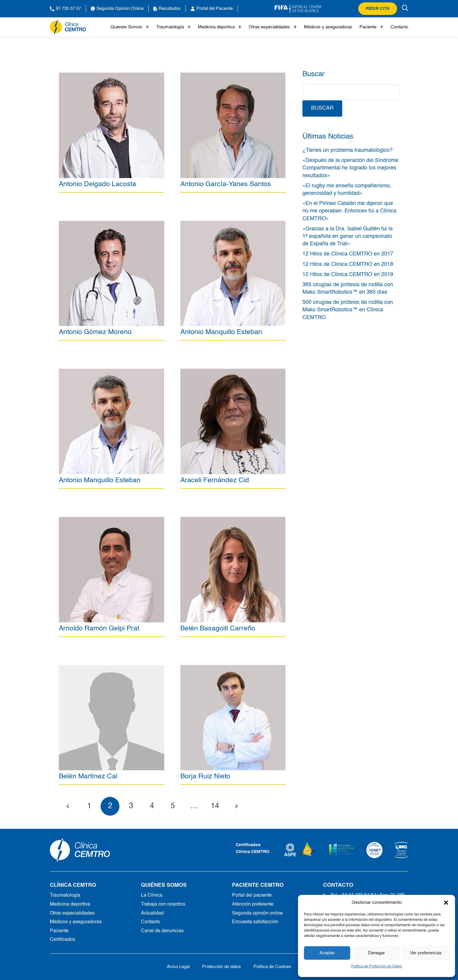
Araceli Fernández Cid (215, 480)
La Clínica (152, 895)
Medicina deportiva (220, 27)
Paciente (371, 27)
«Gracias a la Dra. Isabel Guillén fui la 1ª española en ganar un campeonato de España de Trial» (348, 236)
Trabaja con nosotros (163, 904)
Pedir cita (378, 9)
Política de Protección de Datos (376, 967)
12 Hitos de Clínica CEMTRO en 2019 (348, 275)
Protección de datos (222, 967)
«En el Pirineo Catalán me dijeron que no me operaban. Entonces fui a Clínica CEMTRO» (349, 211)
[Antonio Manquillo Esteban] (233, 224)
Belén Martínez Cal (88, 777)
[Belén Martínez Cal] (112, 668)
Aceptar (327, 953)
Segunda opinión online (257, 913)
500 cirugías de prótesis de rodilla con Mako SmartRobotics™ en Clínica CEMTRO (348, 310)
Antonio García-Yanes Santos (226, 184)
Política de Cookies (272, 967)
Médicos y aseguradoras (328, 27)
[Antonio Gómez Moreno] (112, 224)
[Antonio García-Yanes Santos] (233, 76)
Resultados (167, 9)
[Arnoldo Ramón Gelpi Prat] (112, 520)
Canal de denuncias (162, 931)
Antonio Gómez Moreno (95, 332)
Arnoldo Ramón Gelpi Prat (99, 628)
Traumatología (173, 27)
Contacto (399, 27)
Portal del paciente (252, 895)
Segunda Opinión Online (117, 9)
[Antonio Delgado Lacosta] (112, 76)
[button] (446, 903)
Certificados (63, 940)
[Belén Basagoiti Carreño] (233, 520)
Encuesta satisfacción (255, 922)
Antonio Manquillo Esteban (221, 332)
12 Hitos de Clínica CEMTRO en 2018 (348, 264)
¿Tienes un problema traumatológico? (348, 150)
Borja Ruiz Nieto (205, 777)
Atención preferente (253, 904)
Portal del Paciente (212, 9)
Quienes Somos (130, 27)
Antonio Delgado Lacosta (97, 184)
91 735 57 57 (65, 9)
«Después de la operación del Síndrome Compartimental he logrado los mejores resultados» (350, 168)
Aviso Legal (178, 967)
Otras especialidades (273, 27)
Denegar (376, 953)
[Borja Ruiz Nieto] (233, 668)
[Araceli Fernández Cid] (233, 372)
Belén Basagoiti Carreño (218, 628)
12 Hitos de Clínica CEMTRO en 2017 (348, 254)
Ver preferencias (426, 953)
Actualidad (152, 913)
